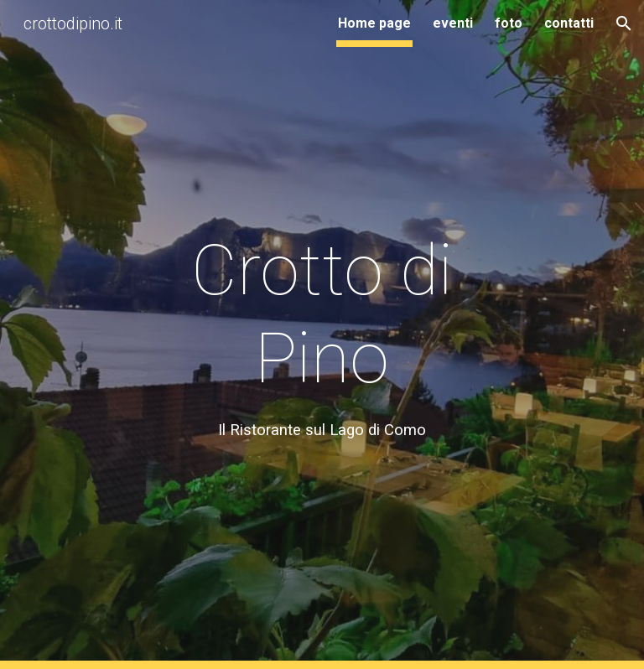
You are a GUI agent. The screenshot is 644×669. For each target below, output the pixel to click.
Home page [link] (374, 23)
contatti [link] (569, 23)
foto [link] (509, 23)
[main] (322, 334)
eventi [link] (453, 23)
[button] (624, 23)
